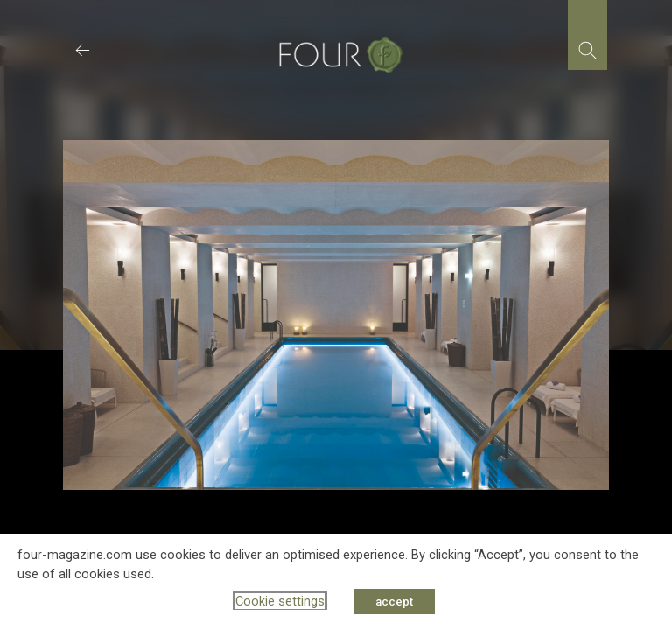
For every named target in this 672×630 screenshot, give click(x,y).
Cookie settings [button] (280, 601)
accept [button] (394, 602)
